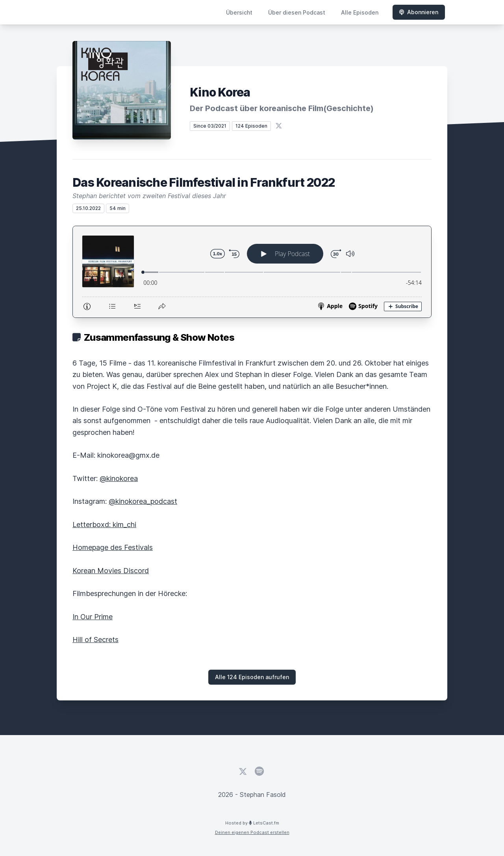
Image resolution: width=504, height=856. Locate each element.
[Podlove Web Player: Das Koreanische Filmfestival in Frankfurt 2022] (252, 272)
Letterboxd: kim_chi (104, 525)
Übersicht (239, 12)
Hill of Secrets (95, 640)
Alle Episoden (360, 12)
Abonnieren (419, 12)
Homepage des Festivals (113, 547)
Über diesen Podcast (297, 12)
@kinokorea (119, 478)
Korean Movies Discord (111, 571)
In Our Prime (93, 617)
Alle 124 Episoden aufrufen (252, 677)
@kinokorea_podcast (143, 501)
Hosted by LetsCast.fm (252, 823)
